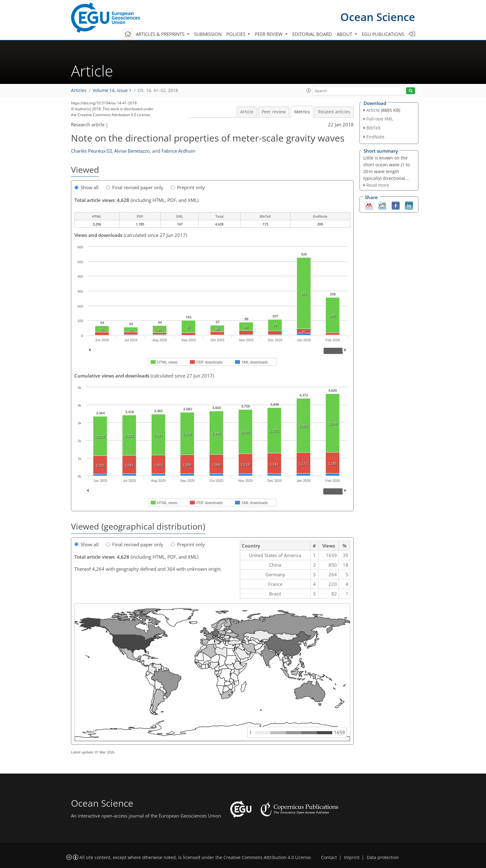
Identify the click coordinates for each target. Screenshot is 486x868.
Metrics (302, 112)
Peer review (274, 112)
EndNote (375, 137)
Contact (329, 857)
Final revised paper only (135, 187)
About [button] (345, 34)
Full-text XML (380, 119)
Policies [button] (236, 34)
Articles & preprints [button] (161, 34)
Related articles (334, 112)
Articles (79, 90)
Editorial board (312, 34)
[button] (309, 90)
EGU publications (383, 34)
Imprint (352, 857)
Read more (378, 185)
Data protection (383, 857)
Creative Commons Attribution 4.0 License (267, 857)
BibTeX (373, 128)
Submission (208, 34)
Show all (86, 187)
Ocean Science (378, 17)
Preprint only (188, 187)
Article (247, 112)
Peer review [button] (269, 34)
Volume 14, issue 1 (112, 90)
